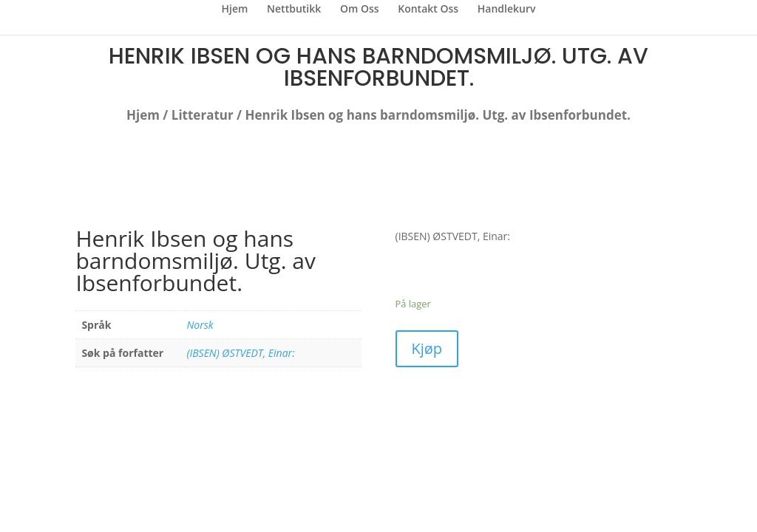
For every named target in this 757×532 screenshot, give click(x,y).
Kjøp (427, 348)
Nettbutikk (294, 10)
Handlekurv (507, 10)
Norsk (200, 325)
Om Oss (360, 10)
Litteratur (203, 115)
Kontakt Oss (428, 10)
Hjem (235, 10)
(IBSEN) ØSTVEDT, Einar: (240, 353)
